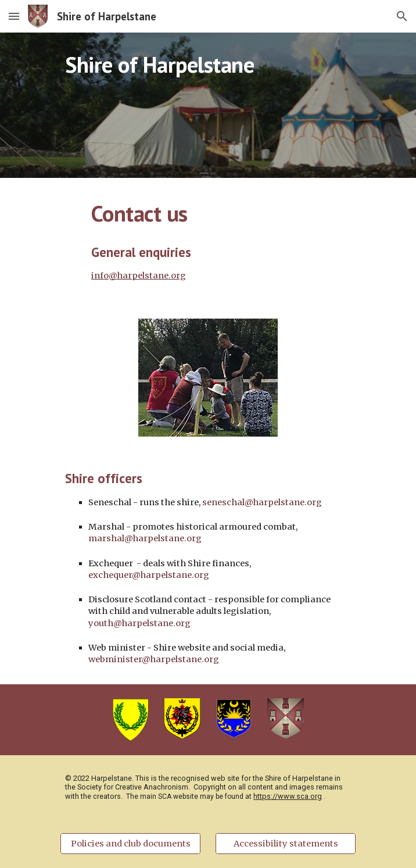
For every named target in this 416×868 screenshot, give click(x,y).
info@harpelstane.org (139, 276)
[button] (14, 16)
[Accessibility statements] (285, 843)
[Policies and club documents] (130, 843)
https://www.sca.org (288, 796)
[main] (208, 105)
